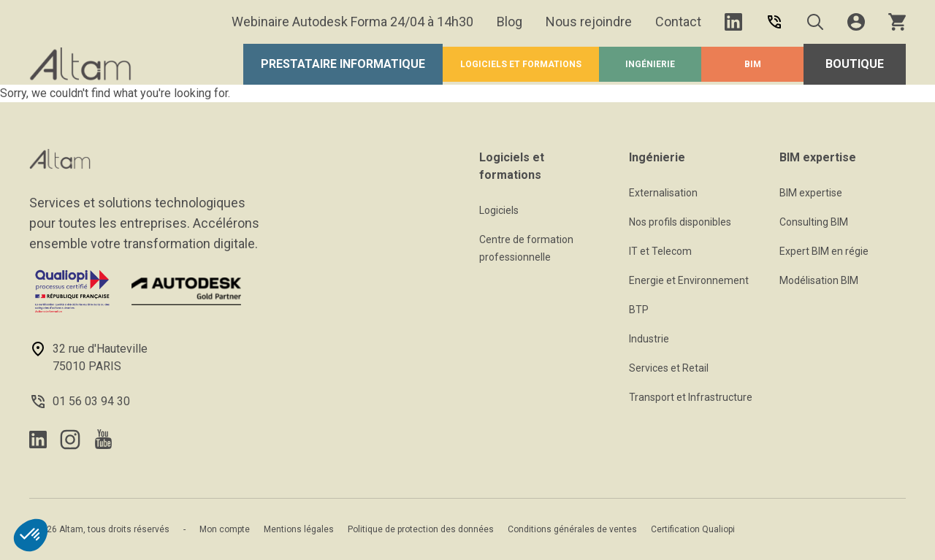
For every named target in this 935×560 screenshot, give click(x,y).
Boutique (855, 64)
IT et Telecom (660, 251)
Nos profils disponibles (680, 222)
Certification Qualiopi (693, 529)
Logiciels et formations (521, 64)
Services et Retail (669, 368)
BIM (753, 64)
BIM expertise (811, 193)
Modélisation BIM (819, 280)
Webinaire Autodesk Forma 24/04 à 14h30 (352, 22)
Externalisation (663, 193)
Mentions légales (299, 529)
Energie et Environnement (689, 280)
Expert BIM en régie (824, 251)
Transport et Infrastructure (691, 397)
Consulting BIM (814, 222)
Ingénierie (650, 64)
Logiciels (499, 210)
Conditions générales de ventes (572, 529)
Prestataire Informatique (343, 64)
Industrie (649, 339)
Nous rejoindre (589, 22)
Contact (678, 22)
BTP (639, 310)
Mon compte (225, 529)
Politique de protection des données (421, 529)
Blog (510, 22)
